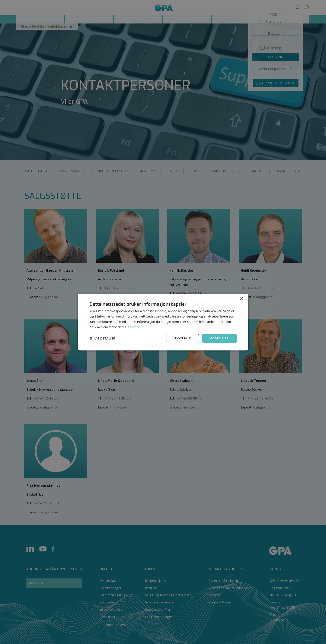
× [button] (241, 298)
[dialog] (163, 322)
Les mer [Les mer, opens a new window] (134, 327)
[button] (102, 338)
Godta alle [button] (219, 338)
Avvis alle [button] (181, 338)
